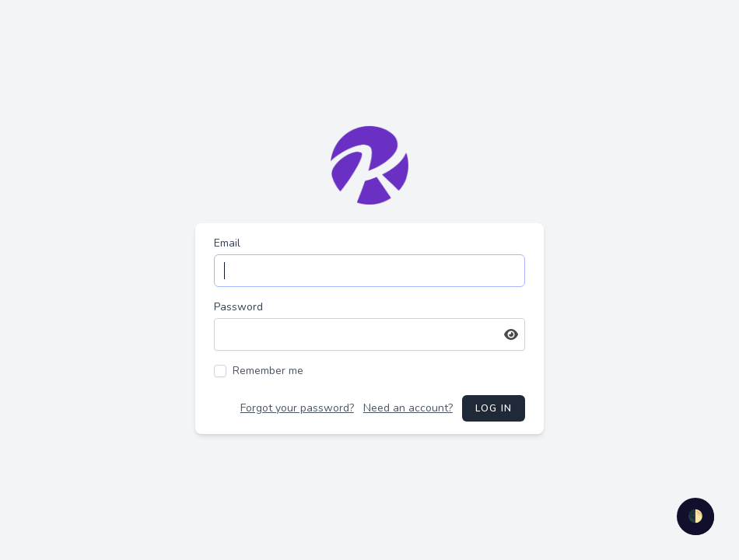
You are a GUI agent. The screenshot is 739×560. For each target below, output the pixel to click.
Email (227, 243)
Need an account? (408, 408)
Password (238, 307)
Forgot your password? (297, 408)
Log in (494, 408)
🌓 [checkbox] (695, 516)
